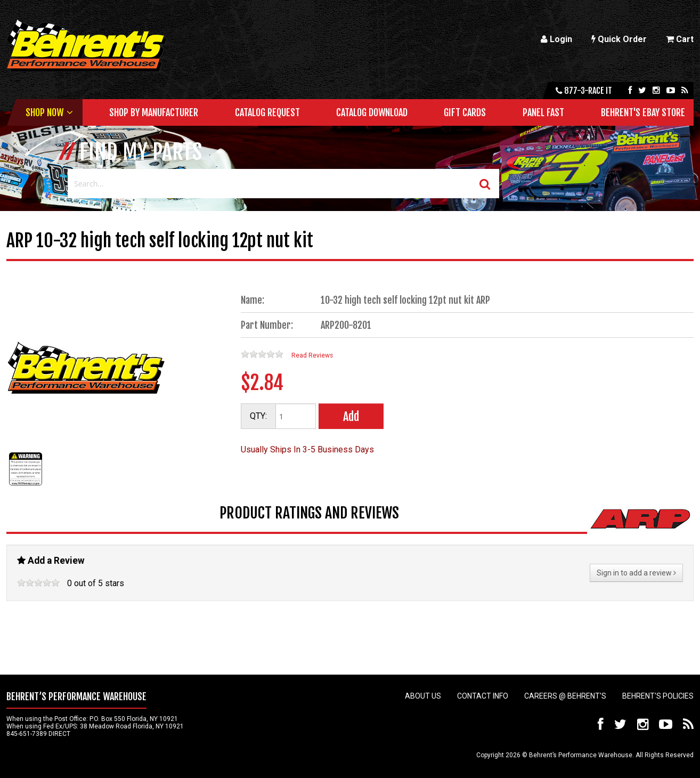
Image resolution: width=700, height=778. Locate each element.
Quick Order (619, 39)
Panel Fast (543, 112)
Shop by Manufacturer (154, 112)
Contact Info (483, 696)
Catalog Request (267, 112)
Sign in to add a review (636, 573)
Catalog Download (372, 112)
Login (556, 39)
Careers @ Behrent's (565, 696)
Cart (680, 39)
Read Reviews (312, 355)
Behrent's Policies (658, 696)
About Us (423, 696)
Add (351, 416)
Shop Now (44, 112)
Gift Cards (465, 112)
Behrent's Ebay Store (643, 112)
